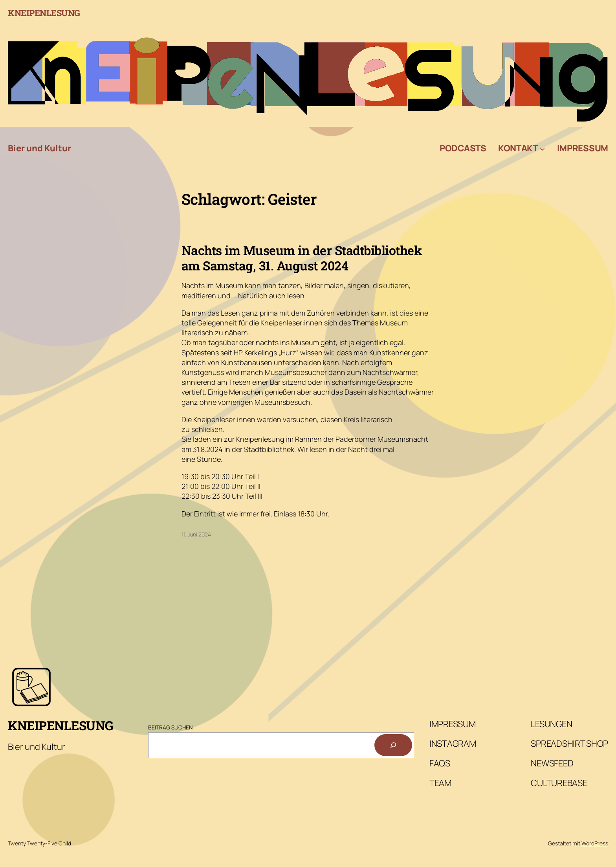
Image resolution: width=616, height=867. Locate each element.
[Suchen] (393, 745)
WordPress (595, 843)
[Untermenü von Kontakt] (542, 148)
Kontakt (518, 148)
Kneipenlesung (44, 13)
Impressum (583, 148)
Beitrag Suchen (170, 727)
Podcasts (463, 148)
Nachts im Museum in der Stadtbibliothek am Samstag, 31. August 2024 (302, 258)
